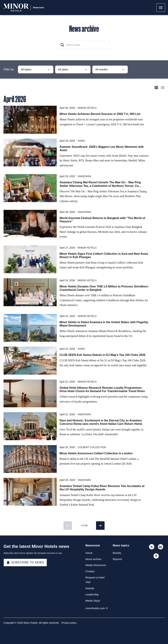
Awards (90, 588)
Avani (81, 141)
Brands (117, 553)
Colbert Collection (92, 447)
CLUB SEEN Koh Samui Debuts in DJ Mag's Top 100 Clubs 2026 (103, 355)
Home (89, 553)
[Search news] (84, 45)
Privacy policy (69, 623)
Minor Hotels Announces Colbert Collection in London (96, 453)
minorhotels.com (95, 608)
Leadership (92, 594)
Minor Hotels (87, 108)
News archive (93, 559)
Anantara (84, 176)
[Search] (62, 45)
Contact (90, 571)
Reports (117, 559)
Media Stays (93, 601)
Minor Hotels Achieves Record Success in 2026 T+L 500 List (100, 114)
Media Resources (96, 565)
